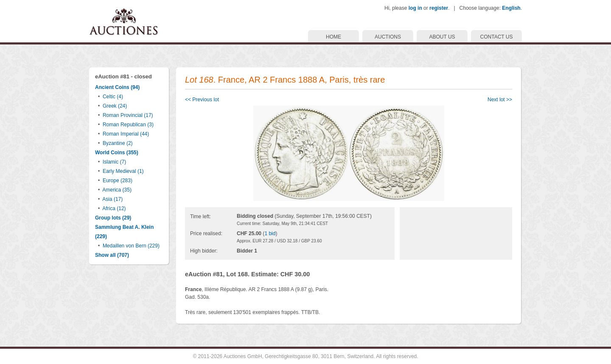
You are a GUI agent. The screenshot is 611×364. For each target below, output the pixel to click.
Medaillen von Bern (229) (131, 246)
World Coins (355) (117, 153)
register (439, 8)
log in (415, 8)
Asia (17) (112, 199)
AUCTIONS (388, 37)
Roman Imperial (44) (126, 134)
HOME (334, 37)
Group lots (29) (113, 218)
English (511, 8)
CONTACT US (497, 37)
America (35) (117, 190)
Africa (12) (114, 208)
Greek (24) (115, 106)
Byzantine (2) (118, 143)
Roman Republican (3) (128, 125)
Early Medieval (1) (123, 171)
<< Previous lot (202, 100)
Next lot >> (500, 100)
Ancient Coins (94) (117, 87)
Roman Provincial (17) (128, 115)
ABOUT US (442, 37)
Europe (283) (118, 181)
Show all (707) (112, 255)
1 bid (270, 233)
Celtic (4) (113, 97)
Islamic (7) (114, 162)
